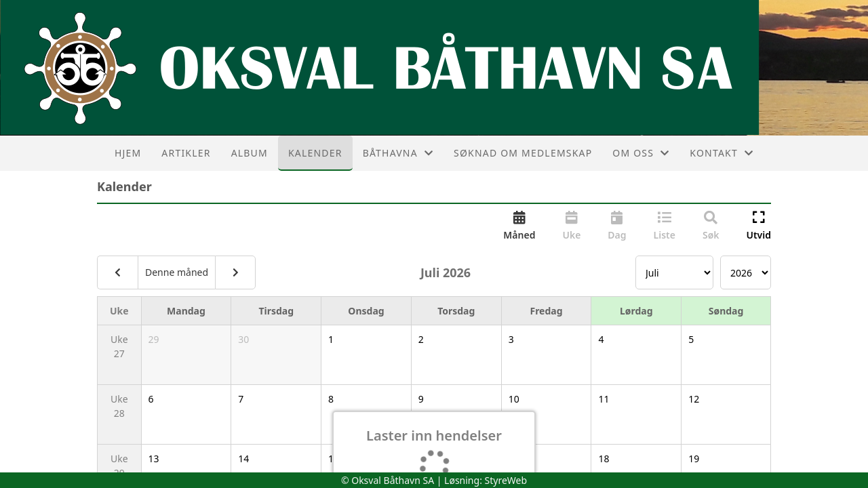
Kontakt (722, 153)
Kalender (315, 153)
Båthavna (398, 153)
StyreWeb (506, 480)
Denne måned (177, 272)
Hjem (128, 153)
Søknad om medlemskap (523, 153)
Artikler (186, 153)
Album (250, 153)
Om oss (641, 153)
